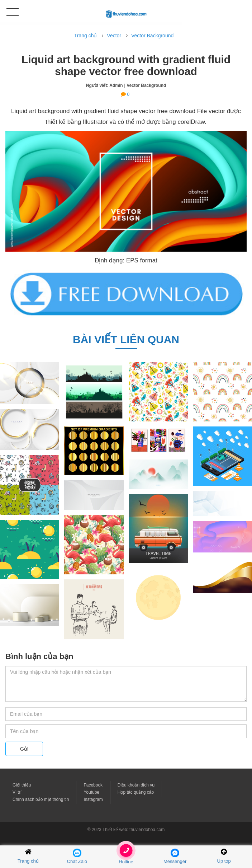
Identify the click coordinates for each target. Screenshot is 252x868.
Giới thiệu (22, 785)
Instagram (93, 799)
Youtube (91, 792)
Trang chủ (86, 36)
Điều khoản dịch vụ (136, 785)
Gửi (24, 749)
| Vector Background (145, 85)
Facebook (93, 785)
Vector (114, 36)
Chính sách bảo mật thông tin (41, 799)
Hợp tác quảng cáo (136, 792)
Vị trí (17, 792)
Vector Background (152, 36)
